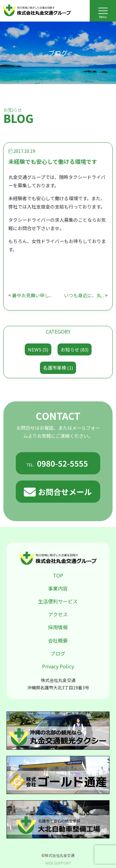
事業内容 (58, 588)
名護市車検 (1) (58, 368)
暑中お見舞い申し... (32, 295)
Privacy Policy (58, 666)
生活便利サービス (58, 601)
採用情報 (58, 627)
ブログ (58, 653)
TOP (58, 575)
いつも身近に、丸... (84, 295)
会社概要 (58, 640)
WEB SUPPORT (58, 863)
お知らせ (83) (75, 349)
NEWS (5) (38, 349)
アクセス (58, 614)
